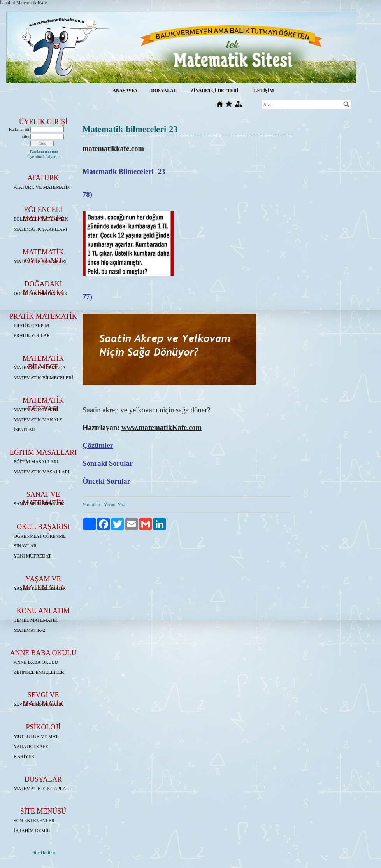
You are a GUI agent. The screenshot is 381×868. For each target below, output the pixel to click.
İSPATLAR (24, 430)
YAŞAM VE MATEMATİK (40, 588)
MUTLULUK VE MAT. (36, 736)
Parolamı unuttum (44, 152)
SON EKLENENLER (34, 821)
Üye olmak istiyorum (44, 157)
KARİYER (24, 756)
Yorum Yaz (114, 505)
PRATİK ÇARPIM (31, 326)
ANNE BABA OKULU (36, 662)
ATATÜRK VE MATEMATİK (42, 187)
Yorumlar (91, 505)
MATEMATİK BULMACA (40, 368)
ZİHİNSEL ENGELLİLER (39, 672)
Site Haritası (44, 852)
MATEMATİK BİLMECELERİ (43, 378)
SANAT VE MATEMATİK (39, 504)
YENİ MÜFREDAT (32, 556)
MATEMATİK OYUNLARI (40, 261)
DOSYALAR (164, 91)
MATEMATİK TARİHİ (36, 410)
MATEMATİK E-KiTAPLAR (41, 789)
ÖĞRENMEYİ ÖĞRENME (40, 536)
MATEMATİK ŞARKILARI (40, 229)
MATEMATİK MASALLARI (42, 472)
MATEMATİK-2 (29, 630)
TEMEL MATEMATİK (36, 620)
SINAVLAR (25, 546)
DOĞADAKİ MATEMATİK (40, 293)
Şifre (25, 136)
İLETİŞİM (263, 91)
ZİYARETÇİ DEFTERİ (214, 91)
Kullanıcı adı (19, 129)
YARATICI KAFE (31, 747)
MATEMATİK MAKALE (38, 420)
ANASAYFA (125, 91)
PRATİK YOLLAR (32, 335)
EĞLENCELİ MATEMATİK (41, 219)
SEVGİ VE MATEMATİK (39, 704)
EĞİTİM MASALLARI (36, 462)
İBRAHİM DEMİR (32, 831)
